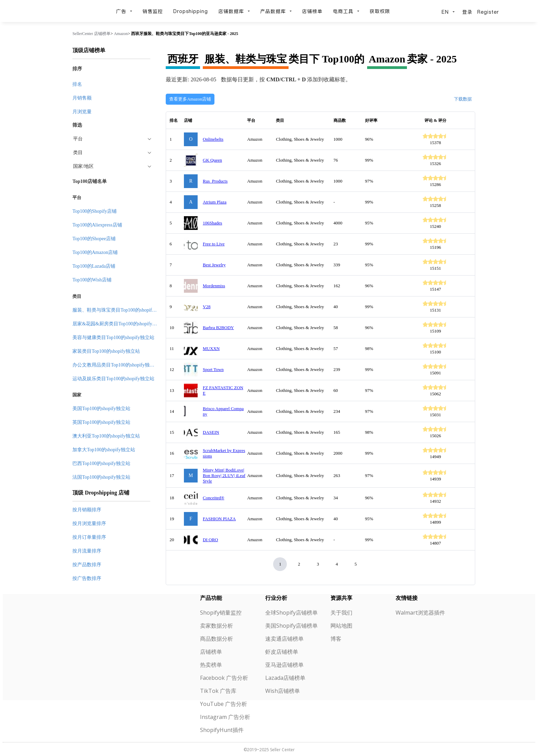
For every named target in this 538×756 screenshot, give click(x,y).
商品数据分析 (217, 639)
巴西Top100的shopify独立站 (101, 463)
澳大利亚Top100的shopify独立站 (106, 436)
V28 (207, 307)
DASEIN (211, 432)
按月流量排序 (87, 551)
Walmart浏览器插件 (420, 613)
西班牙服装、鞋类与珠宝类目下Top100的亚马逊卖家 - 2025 (185, 34)
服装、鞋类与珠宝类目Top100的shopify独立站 (121, 310)
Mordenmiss (214, 286)
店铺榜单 (312, 11)
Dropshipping (191, 11)
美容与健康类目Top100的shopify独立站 (113, 338)
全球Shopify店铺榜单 (291, 613)
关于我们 (341, 613)
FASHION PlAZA (219, 519)
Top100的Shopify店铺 (95, 211)
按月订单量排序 (89, 537)
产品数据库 (276, 11)
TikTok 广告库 (218, 691)
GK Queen (212, 160)
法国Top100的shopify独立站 (101, 477)
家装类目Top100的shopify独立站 (106, 351)
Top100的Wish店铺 (92, 280)
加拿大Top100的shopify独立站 (104, 450)
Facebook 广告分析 (224, 678)
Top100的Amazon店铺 (95, 252)
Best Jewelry (214, 265)
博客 (336, 639)
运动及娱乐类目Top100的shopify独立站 (113, 379)
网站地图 (341, 626)
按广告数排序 (87, 578)
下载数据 (463, 99)
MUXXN (211, 348)
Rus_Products (215, 181)
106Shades (212, 223)
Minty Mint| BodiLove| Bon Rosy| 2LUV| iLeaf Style (224, 475)
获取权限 (380, 11)
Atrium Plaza (215, 202)
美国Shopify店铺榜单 (291, 626)
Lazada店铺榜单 (285, 678)
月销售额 (82, 98)
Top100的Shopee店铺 (94, 239)
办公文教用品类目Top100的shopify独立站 (116, 365)
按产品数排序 (87, 565)
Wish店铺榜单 (283, 691)
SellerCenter (83, 34)
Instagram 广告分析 (225, 717)
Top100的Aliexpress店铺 (97, 225)
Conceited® (214, 498)
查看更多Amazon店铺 (190, 99)
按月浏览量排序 (89, 524)
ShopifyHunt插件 (222, 730)
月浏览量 (82, 112)
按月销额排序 (87, 510)
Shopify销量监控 (221, 613)
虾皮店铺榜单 (282, 652)
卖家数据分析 (217, 626)
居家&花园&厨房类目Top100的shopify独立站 (119, 324)
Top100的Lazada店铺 (94, 266)
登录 (467, 12)
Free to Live (214, 244)
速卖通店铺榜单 (284, 639)
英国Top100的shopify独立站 (101, 422)
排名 (77, 84)
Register (488, 12)
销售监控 (153, 11)
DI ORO (210, 540)
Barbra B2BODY (218, 328)
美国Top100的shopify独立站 (101, 409)
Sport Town (213, 369)
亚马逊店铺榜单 (284, 665)
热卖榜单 (211, 665)
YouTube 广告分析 (224, 704)
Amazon (121, 34)
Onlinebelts (213, 139)
